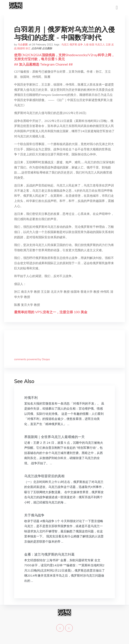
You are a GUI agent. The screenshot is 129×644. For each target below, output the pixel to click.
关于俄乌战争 (34, 515)
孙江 (28, 48)
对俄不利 (31, 398)
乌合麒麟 (23, 44)
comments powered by (32, 359)
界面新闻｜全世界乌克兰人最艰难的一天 (54, 437)
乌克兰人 (100, 44)
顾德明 (21, 48)
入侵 (86, 44)
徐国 (92, 44)
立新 (108, 44)
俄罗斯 (73, 44)
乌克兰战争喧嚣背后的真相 (44, 476)
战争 (80, 44)
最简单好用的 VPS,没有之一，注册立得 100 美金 (51, 312)
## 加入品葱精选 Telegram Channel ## (43, 64)
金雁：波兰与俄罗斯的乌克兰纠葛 (49, 554)
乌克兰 (65, 44)
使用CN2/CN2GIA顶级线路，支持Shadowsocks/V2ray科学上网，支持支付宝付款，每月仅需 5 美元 (64, 57)
